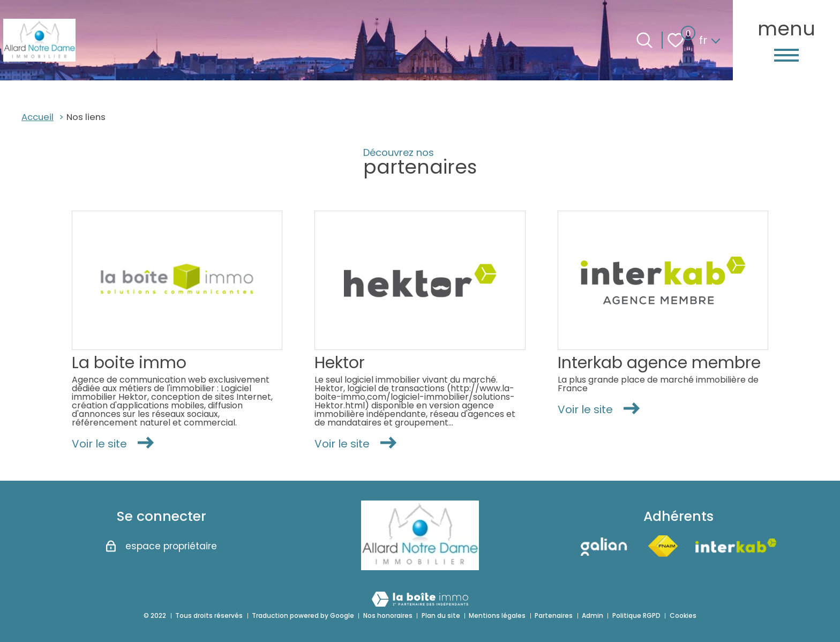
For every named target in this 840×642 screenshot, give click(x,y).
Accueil (37, 117)
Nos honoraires (388, 615)
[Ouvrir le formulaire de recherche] (644, 40)
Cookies (683, 615)
